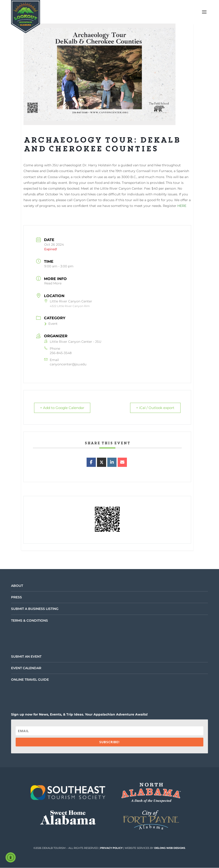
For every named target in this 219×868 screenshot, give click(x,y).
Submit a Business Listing (35, 609)
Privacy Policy (111, 848)
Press (16, 597)
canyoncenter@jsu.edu (68, 364)
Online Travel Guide (30, 680)
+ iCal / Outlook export (155, 408)
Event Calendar (26, 668)
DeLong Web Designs (170, 848)
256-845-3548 (61, 353)
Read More (53, 283)
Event (51, 324)
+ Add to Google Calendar (63, 408)
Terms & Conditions (29, 621)
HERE (182, 206)
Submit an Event (26, 657)
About (17, 586)
